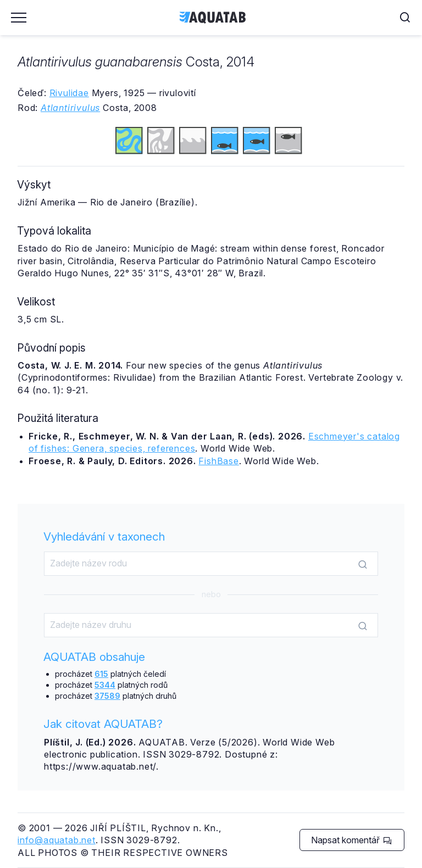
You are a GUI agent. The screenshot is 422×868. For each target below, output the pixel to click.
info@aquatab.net (57, 840)
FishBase (218, 461)
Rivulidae (69, 93)
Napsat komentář (351, 840)
